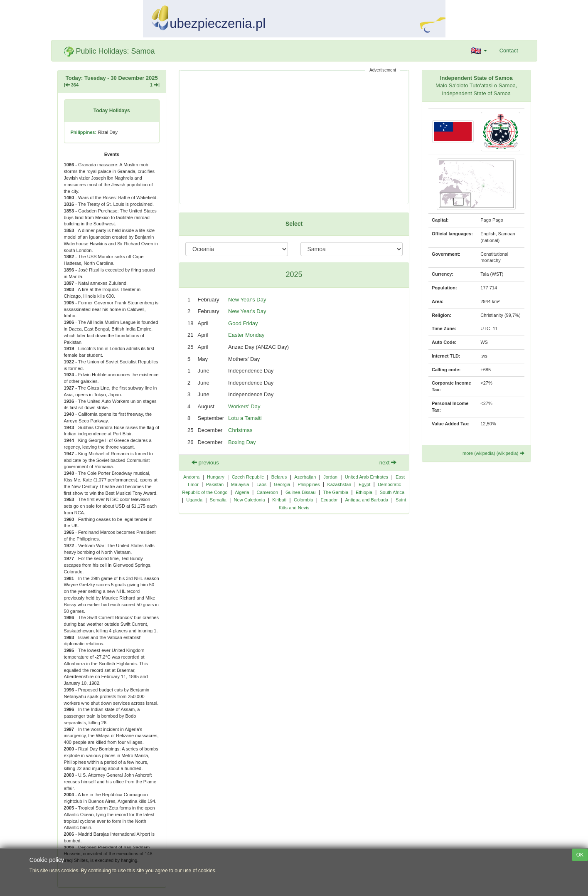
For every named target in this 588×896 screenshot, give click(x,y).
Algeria (242, 492)
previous (205, 463)
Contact (509, 51)
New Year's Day (247, 300)
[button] (479, 51)
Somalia (218, 500)
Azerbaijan (305, 477)
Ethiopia (364, 492)
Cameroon (268, 492)
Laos (261, 484)
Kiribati (279, 500)
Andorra (191, 477)
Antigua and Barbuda (367, 500)
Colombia (304, 500)
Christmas (240, 430)
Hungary (216, 477)
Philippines (309, 484)
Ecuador (329, 500)
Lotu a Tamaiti (245, 418)
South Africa (392, 492)
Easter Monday (246, 335)
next (388, 463)
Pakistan (215, 484)
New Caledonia (250, 500)
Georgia (282, 484)
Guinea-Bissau (300, 492)
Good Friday (243, 323)
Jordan (330, 477)
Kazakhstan (339, 484)
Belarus (279, 477)
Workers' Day (244, 406)
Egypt (364, 484)
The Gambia (336, 492)
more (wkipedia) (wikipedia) (493, 453)
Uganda (194, 500)
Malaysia (240, 484)
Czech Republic (248, 477)
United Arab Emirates (367, 477)
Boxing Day (242, 442)
